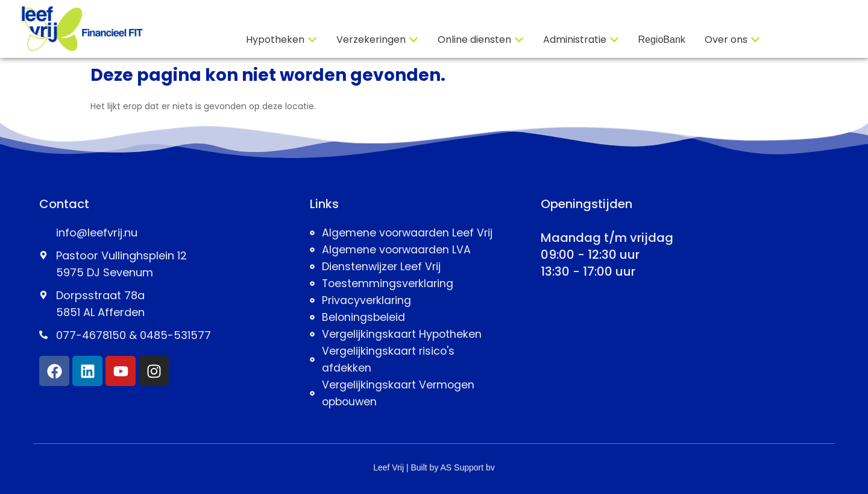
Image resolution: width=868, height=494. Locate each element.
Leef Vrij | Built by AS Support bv (434, 467)
